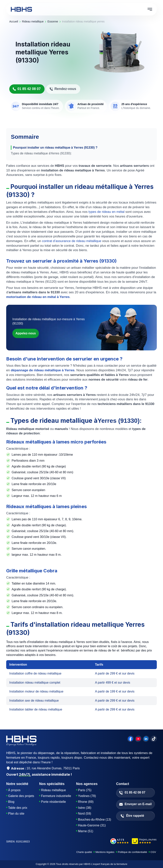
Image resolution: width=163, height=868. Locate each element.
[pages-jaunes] (144, 842)
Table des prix (18, 808)
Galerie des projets (21, 796)
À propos (14, 790)
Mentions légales (105, 852)
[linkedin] (146, 739)
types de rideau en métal (106, 212)
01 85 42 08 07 (27, 89)
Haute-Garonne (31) (92, 825)
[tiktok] (154, 739)
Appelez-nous (26, 333)
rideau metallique (33, 21)
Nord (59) (85, 814)
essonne (53, 21)
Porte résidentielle (53, 802)
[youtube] (138, 739)
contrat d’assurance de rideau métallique (71, 241)
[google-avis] (120, 842)
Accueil (14, 21)
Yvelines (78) (87, 796)
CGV (153, 852)
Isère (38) (85, 808)
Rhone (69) (86, 802)
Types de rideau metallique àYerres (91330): (41, 153)
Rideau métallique (53, 790)
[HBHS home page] (21, 9)
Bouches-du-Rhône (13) (95, 820)
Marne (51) (86, 831)
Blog (11, 802)
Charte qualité (84, 852)
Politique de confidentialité (133, 852)
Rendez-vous (63, 89)
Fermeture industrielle (56, 796)
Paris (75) (85, 790)
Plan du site (16, 814)
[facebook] (130, 739)
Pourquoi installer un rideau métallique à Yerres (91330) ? (55, 148)
